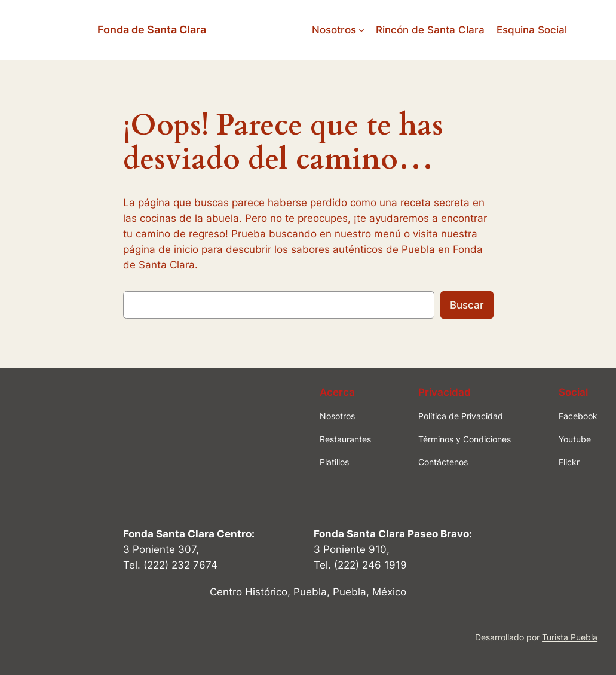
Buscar (467, 305)
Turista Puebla (570, 637)
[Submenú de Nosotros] (361, 30)
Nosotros (334, 30)
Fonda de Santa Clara (152, 30)
